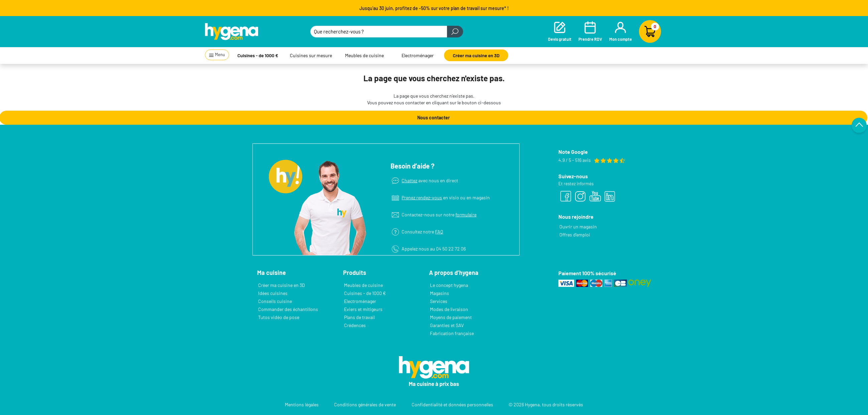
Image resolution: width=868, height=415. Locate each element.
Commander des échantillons (288, 309)
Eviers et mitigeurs (363, 309)
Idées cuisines (273, 293)
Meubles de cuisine (364, 55)
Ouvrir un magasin (578, 227)
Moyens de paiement (451, 317)
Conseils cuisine (275, 301)
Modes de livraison (449, 309)
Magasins (440, 293)
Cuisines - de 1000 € (258, 55)
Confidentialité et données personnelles (452, 404)
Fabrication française (452, 333)
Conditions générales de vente (365, 404)
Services (439, 301)
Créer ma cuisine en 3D (476, 55)
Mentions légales (302, 404)
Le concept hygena (449, 285)
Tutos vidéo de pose (279, 317)
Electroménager (418, 55)
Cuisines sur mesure (311, 55)
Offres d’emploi (575, 235)
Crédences (355, 325)
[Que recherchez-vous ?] (379, 32)
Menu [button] (217, 55)
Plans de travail (359, 317)
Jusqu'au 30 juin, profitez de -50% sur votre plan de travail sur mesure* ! (434, 8)
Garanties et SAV (447, 325)
